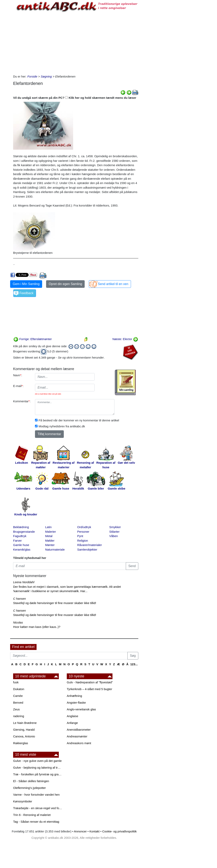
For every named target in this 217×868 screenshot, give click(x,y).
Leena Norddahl (24, 582)
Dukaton (19, 689)
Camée (18, 696)
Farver (17, 541)
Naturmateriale (55, 549)
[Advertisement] (76, 43)
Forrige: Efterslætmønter (33, 339)
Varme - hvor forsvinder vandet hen (36, 795)
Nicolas (18, 622)
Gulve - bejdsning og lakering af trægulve (38, 768)
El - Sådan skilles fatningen (31, 781)
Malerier (50, 532)
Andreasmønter (77, 736)
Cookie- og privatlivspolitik (119, 831)
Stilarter (114, 532)
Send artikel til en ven (113, 284)
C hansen (19, 599)
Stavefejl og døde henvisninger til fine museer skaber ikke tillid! (55, 603)
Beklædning (21, 527)
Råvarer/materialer (90, 545)
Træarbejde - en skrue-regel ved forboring (38, 808)
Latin (48, 527)
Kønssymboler (23, 801)
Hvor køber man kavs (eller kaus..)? (37, 627)
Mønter (50, 545)
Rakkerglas (21, 743)
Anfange (72, 723)
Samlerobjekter (87, 549)
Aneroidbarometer (79, 730)
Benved (18, 703)
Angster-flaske (76, 703)
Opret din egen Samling (65, 284)
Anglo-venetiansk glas (81, 709)
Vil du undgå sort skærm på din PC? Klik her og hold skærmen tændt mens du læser (75, 98)
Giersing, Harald (24, 730)
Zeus (16, 709)
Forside (32, 76)
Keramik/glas (22, 549)
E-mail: (18, 386)
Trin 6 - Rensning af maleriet (32, 815)
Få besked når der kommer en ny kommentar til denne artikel (79, 420)
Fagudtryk (20, 536)
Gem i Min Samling (26, 284)
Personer (83, 532)
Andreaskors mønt (79, 743)
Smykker (115, 527)
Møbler (50, 541)
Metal (49, 536)
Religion (83, 541)
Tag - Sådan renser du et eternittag (36, 822)
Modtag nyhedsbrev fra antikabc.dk (62, 426)
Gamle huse (21, 545)
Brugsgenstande (24, 532)
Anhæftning (74, 696)
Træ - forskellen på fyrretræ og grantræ (38, 774)
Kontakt (94, 831)
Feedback (26, 293)
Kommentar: (22, 401)
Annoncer (80, 831)
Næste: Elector (125, 339)
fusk (16, 682)
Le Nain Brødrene (25, 723)
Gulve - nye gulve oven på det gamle (37, 761)
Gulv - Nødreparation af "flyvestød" (90, 682)
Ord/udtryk (84, 527)
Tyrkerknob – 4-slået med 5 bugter (89, 689)
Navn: (18, 375)
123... (134, 664)
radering (19, 716)
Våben (114, 536)
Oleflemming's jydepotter (30, 788)
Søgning (46, 76)
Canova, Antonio (24, 736)
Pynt (80, 536)
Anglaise (73, 716)
